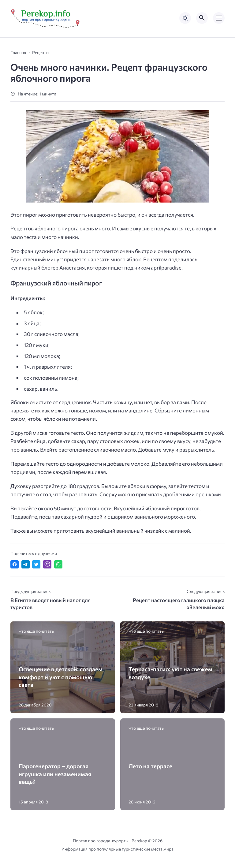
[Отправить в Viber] (47, 564)
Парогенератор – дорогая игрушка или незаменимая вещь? (55, 774)
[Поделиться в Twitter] (36, 564)
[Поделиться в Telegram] (26, 564)
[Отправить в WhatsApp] (58, 564)
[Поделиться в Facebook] (15, 564)
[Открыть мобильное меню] (219, 18)
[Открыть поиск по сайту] (202, 18)
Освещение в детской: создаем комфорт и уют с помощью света (61, 677)
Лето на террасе (150, 766)
